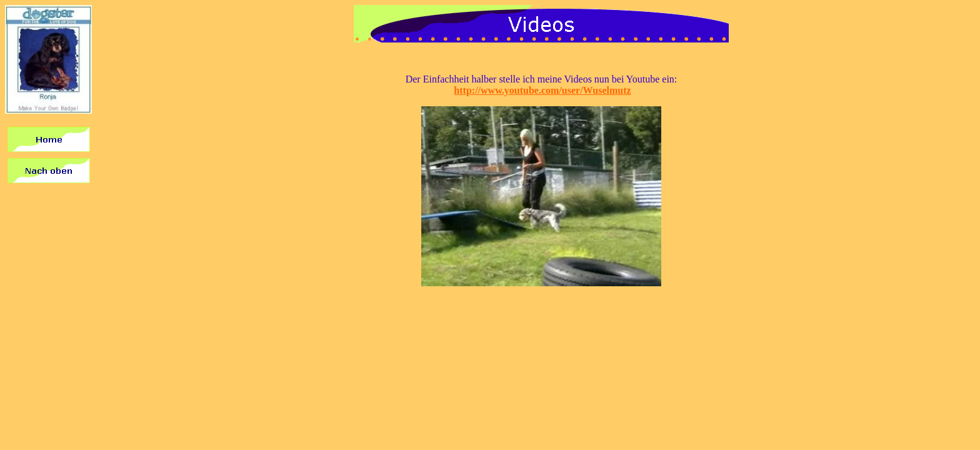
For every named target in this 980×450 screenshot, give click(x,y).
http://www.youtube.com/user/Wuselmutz (542, 90)
